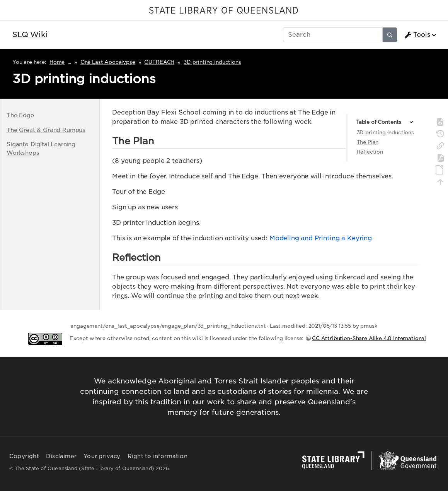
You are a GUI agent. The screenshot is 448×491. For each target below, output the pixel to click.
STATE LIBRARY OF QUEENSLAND (224, 11)
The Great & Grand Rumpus (46, 130)
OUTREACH (159, 62)
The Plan (368, 142)
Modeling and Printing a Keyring (321, 238)
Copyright (24, 456)
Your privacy (102, 456)
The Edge (20, 115)
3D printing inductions (212, 62)
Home (57, 62)
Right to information (158, 456)
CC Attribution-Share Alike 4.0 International (369, 338)
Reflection (370, 152)
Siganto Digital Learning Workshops (41, 148)
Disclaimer (61, 456)
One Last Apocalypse (108, 62)
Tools (417, 35)
